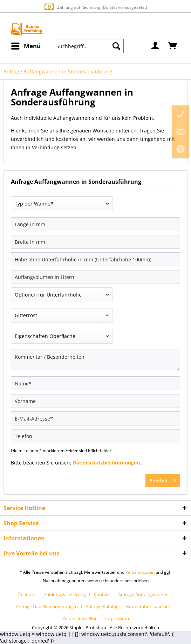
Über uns (27, 594)
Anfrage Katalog (102, 606)
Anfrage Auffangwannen (143, 594)
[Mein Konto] (156, 46)
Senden (163, 479)
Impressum (117, 618)
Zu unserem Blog (80, 618)
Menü (26, 45)
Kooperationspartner (148, 606)
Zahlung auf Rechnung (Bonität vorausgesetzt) (95, 7)
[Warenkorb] (173, 46)
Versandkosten (140, 572)
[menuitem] (26, 46)
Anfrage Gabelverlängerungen (47, 606)
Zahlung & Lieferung (65, 594)
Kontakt (102, 594)
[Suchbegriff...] (88, 46)
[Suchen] (116, 46)
